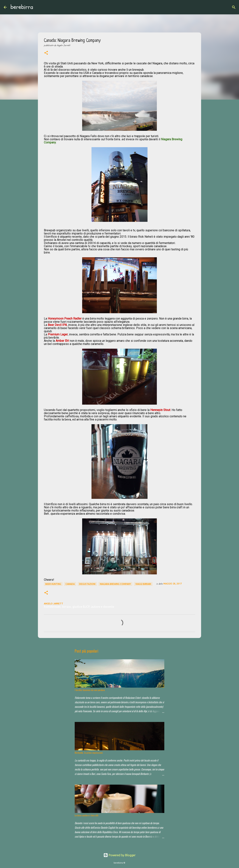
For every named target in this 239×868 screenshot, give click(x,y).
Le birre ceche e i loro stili (87, 815)
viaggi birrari (143, 584)
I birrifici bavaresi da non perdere (90, 690)
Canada (70, 584)
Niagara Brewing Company (115, 584)
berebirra (22, 7)
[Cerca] (38, 7)
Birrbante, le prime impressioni (89, 753)
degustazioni (87, 584)
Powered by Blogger (119, 855)
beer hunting (53, 584)
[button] (46, 53)
